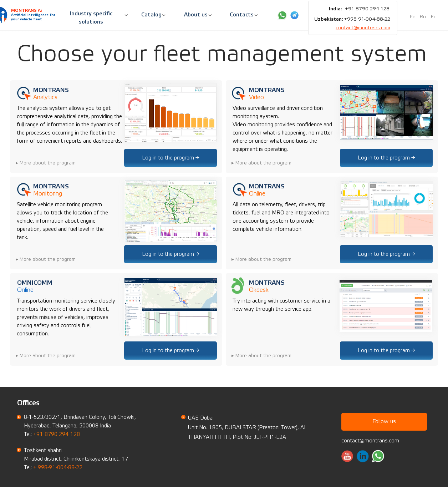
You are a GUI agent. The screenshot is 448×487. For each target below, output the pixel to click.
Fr (433, 17)
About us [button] (196, 15)
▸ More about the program (46, 163)
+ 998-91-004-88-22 (58, 468)
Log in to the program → (171, 158)
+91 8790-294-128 (367, 9)
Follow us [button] (384, 421)
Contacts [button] (242, 15)
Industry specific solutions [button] (91, 18)
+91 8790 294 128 (57, 434)
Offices (28, 403)
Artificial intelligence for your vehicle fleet (33, 17)
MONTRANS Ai (26, 10)
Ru (423, 17)
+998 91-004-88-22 (367, 19)
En (413, 17)
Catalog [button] (151, 15)
